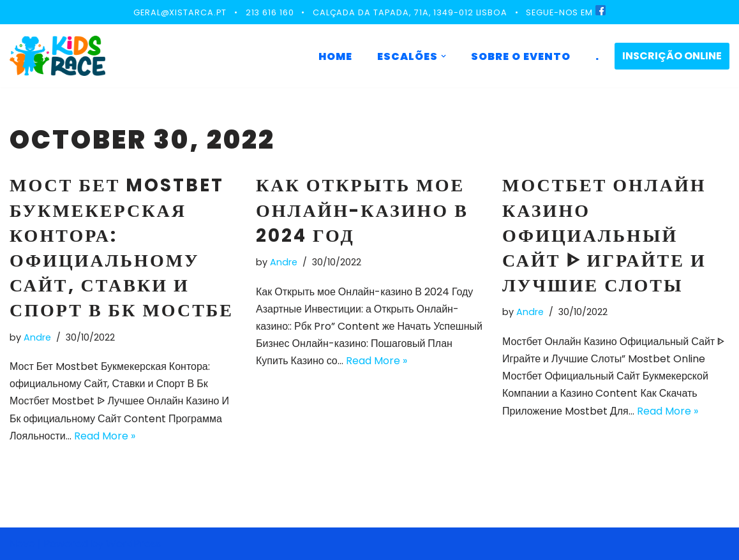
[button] (444, 56)
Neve (22, 544)
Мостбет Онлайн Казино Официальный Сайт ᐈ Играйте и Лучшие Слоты (604, 235)
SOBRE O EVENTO (521, 56)
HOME (335, 56)
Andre (37, 337)
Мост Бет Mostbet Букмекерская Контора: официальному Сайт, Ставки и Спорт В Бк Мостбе (122, 248)
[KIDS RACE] (57, 56)
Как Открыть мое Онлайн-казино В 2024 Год (362, 210)
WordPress (133, 544)
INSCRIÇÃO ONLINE (672, 56)
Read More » (105, 436)
